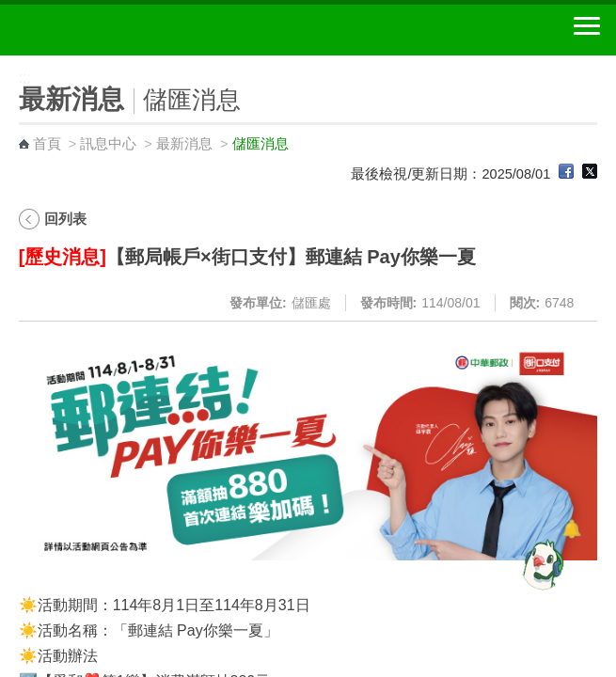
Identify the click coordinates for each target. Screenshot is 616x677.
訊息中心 (108, 144)
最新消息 (184, 144)
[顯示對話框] (571, 529)
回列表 (65, 219)
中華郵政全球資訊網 (118, 30)
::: (6, 63)
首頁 (47, 144)
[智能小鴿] (541, 564)
